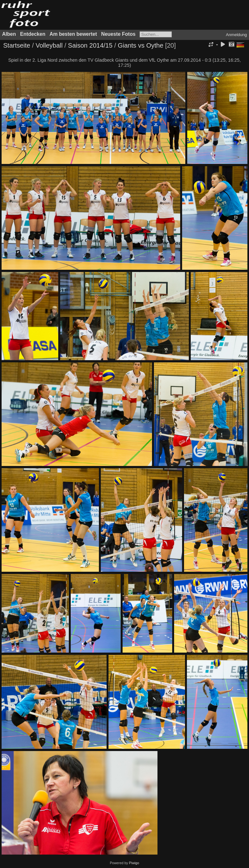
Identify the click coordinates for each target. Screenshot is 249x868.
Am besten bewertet (73, 34)
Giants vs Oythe (141, 45)
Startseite (17, 45)
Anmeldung (237, 35)
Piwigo (134, 863)
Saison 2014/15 (90, 45)
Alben (9, 34)
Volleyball (49, 45)
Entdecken (33, 34)
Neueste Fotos (118, 34)
